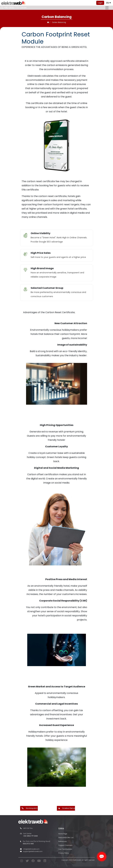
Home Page (63, 834)
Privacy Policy (64, 853)
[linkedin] (45, 861)
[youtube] (39, 861)
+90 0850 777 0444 (15, 8)
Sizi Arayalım (29, 808)
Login (100, 3)
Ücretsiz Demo (66, 808)
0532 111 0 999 (28, 844)
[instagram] (22, 861)
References (63, 841)
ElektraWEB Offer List (66, 838)
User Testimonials (65, 849)
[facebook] (33, 861)
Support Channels (65, 845)
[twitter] (27, 861)
